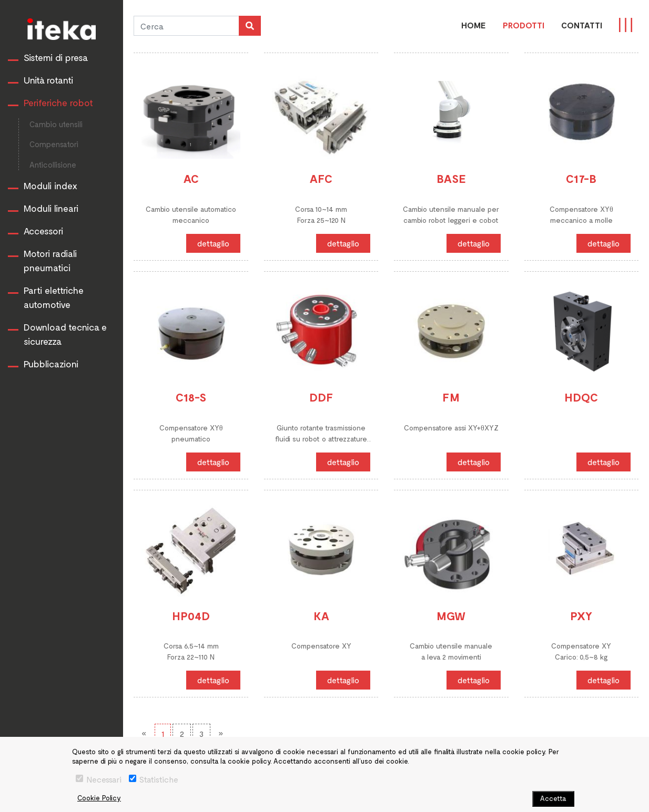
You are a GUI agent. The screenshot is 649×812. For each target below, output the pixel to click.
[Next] (221, 733)
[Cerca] (186, 26)
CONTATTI (582, 25)
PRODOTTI (524, 25)
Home (474, 25)
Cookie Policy (99, 798)
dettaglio (213, 243)
